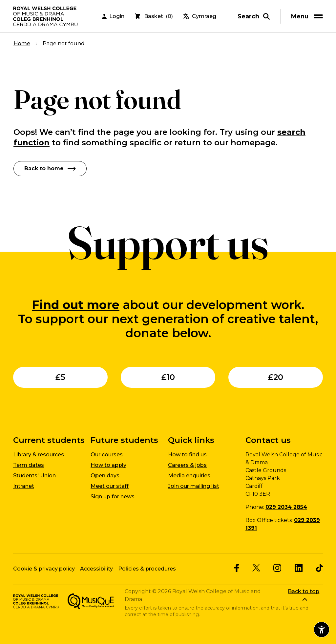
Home (22, 43)
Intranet (24, 486)
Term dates (29, 465)
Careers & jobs (187, 465)
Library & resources (39, 455)
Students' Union (34, 476)
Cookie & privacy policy (44, 569)
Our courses (107, 455)
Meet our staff (110, 486)
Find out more (76, 305)
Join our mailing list (194, 486)
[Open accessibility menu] (322, 630)
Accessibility (96, 569)
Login (113, 16)
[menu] (308, 16)
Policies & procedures (147, 569)
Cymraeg (200, 16)
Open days (105, 476)
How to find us (187, 455)
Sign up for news (113, 497)
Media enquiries (189, 476)
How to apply (108, 465)
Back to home (50, 168)
